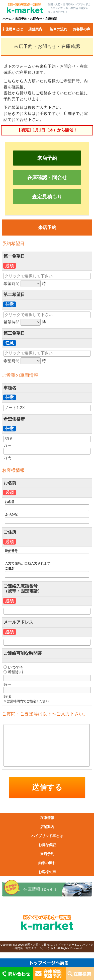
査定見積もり (47, 197)
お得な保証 (47, 845)
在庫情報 (47, 818)
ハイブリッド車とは (47, 836)
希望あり (14, 672)
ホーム (7, 19)
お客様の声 (81, 29)
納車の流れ (58, 29)
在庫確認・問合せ (47, 177)
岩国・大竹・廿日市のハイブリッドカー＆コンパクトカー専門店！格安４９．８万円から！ (53, 946)
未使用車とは (12, 29)
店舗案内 (35, 29)
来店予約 (47, 158)
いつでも (14, 667)
